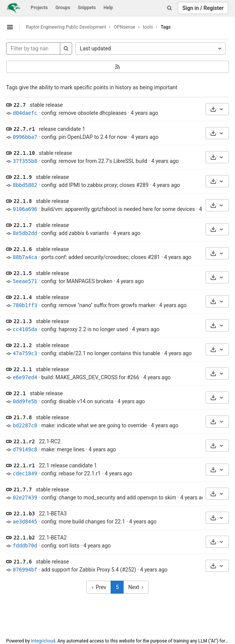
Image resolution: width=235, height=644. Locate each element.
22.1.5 (23, 273)
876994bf (25, 570)
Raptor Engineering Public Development (66, 27)
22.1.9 (23, 177)
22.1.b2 (24, 538)
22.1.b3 (24, 514)
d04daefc (25, 113)
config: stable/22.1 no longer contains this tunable (101, 353)
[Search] (169, 8)
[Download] (217, 109)
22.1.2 (23, 345)
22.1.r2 (24, 442)
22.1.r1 (24, 466)
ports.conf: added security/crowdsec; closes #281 (101, 257)
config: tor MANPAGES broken (77, 281)
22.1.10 (24, 153)
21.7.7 (23, 490)
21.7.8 (23, 418)
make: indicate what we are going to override (94, 425)
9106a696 (25, 209)
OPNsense (124, 27)
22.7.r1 (24, 129)
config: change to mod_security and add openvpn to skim (109, 497)
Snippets (87, 8)
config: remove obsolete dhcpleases (84, 113)
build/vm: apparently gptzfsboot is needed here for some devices (118, 209)
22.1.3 (23, 321)
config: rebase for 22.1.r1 (71, 473)
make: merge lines (63, 449)
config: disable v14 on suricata (77, 401)
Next (136, 587)
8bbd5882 (25, 185)
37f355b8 (25, 161)
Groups (63, 8)
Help (108, 8)
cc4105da (25, 329)
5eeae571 (25, 281)
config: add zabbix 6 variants (75, 233)
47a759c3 (25, 353)
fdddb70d (25, 546)
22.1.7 (23, 225)
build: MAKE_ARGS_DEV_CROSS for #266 (90, 377)
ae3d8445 (25, 522)
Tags (166, 27)
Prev (99, 587)
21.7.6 (23, 562)
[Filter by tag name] (33, 48)
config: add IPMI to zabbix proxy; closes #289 (95, 185)
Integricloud (43, 641)
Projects (39, 8)
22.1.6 (23, 249)
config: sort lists (60, 546)
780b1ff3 (25, 305)
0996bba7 (25, 137)
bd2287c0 (25, 426)
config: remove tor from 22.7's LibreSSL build (94, 161)
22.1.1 (23, 369)
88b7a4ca (25, 257)
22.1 (19, 394)
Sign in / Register (203, 8)
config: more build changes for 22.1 (83, 522)
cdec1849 (25, 474)
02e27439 (25, 498)
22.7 (19, 105)
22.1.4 (23, 297)
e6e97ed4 (25, 378)
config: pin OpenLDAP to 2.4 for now (84, 137)
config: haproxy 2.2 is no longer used (85, 329)
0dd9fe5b (25, 402)
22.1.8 (23, 201)
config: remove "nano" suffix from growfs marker (98, 305)
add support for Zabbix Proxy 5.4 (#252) (89, 570)
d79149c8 (25, 450)
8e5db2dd (25, 233)
